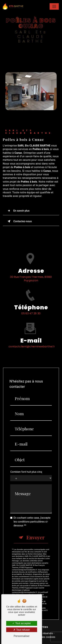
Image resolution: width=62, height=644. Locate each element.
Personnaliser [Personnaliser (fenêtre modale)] (22, 636)
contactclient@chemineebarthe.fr (32, 331)
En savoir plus (18, 211)
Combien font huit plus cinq (26, 456)
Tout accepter (22, 623)
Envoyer (35, 522)
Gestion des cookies (43, 637)
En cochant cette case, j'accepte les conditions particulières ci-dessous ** (32, 506)
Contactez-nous (19, 221)
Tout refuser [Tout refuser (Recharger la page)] (22, 630)
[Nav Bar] (54, 6)
